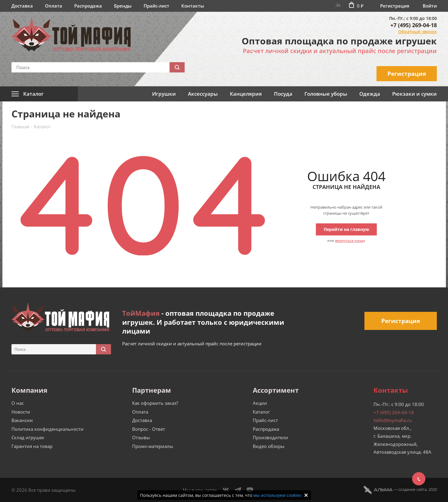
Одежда (370, 94)
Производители (270, 437)
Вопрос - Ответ (149, 429)
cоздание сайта (412, 489)
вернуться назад (350, 240)
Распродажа (88, 6)
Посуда (283, 94)
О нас (18, 403)
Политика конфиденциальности (48, 429)
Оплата (54, 6)
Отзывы (141, 437)
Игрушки (164, 94)
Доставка (22, 6)
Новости (21, 412)
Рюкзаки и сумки (415, 94)
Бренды (123, 6)
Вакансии (22, 420)
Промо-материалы (153, 446)
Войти (430, 6)
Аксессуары (203, 94)
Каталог (261, 412)
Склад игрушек (28, 437)
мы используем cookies (277, 495)
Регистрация (395, 6)
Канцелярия (246, 94)
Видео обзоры (269, 446)
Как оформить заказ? (155, 403)
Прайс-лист (156, 6)
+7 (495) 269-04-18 (414, 25)
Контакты (193, 6)
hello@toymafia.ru (393, 420)
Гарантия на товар (32, 446)
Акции (260, 403)
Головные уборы (326, 94)
